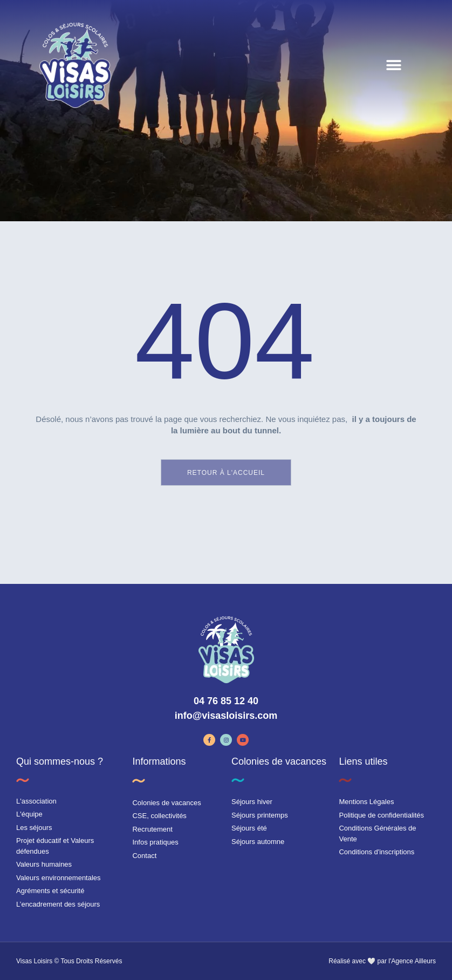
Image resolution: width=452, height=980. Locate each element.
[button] (393, 66)
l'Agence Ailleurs (412, 961)
